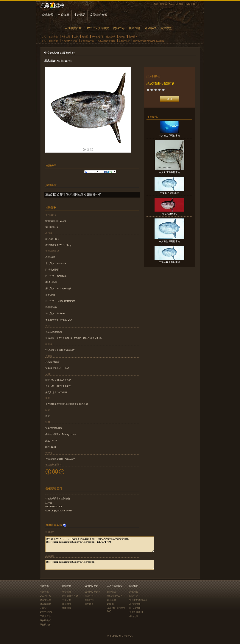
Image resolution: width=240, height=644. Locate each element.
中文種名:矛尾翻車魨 (169, 136)
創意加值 (89, 604)
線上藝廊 (111, 600)
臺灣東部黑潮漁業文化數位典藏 (149, 41)
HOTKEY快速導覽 (97, 28)
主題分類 (67, 600)
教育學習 (89, 596)
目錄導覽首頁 (73, 28)
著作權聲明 (135, 604)
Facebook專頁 (176, 4)
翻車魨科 (133, 37)
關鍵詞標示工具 (115, 596)
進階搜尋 (150, 28)
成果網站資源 (98, 15)
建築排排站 (45, 600)
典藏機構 (135, 28)
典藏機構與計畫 (69, 41)
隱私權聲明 (135, 608)
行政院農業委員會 (106, 41)
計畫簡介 (134, 592)
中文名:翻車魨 (169, 214)
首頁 (156, 4)
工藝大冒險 (45, 616)
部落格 (163, 4)
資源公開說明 (136, 612)
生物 (76, 37)
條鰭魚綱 (111, 37)
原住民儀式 (45, 620)
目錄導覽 (64, 15)
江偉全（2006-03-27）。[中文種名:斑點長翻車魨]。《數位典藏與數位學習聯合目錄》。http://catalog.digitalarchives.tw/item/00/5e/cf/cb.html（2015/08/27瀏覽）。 (100, 544)
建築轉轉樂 (45, 604)
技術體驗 (80, 15)
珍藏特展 (48, 15)
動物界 (85, 37)
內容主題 (119, 28)
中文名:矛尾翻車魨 (169, 193)
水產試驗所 (124, 41)
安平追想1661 (47, 612)
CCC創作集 (46, 596)
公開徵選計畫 (87, 41)
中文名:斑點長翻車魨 (169, 172)
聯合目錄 (67, 592)
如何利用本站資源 (138, 600)
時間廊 (110, 604)
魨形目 (122, 37)
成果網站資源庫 (92, 592)
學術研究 (89, 600)
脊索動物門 (97, 37)
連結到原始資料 (55, 194)
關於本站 (134, 596)
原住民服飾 (45, 625)
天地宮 (43, 608)
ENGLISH (190, 4)
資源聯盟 (166, 28)
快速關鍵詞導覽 (70, 596)
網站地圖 (134, 616)
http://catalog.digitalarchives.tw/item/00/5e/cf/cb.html (100, 565)
